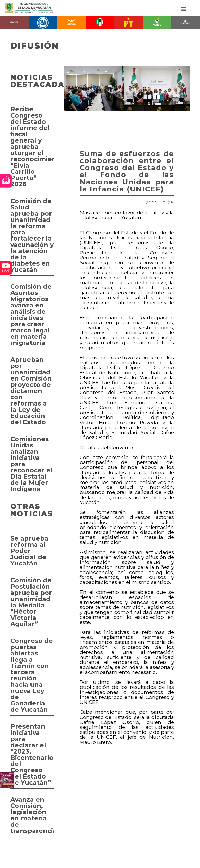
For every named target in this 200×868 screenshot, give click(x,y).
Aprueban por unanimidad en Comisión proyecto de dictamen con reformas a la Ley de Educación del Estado (31, 391)
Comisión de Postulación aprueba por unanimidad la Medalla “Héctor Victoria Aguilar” (31, 602)
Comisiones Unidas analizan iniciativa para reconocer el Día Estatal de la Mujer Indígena (32, 464)
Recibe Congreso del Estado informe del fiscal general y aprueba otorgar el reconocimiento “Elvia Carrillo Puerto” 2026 (32, 147)
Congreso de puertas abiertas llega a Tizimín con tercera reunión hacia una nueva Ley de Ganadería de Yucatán (32, 675)
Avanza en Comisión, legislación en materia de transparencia (32, 815)
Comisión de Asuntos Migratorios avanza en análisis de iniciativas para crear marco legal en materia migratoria (31, 315)
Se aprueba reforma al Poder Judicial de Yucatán (29, 551)
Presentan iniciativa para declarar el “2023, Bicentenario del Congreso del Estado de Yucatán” (32, 754)
